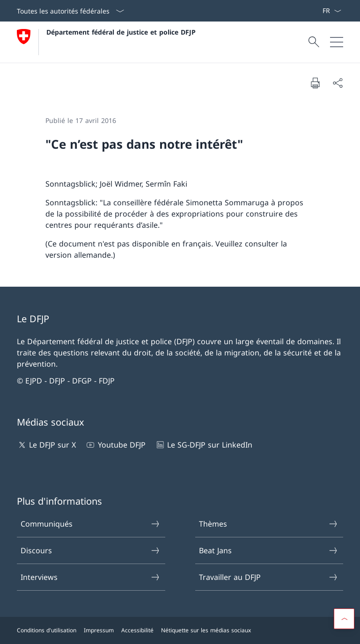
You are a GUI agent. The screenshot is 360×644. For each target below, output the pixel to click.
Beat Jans (269, 550)
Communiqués (90, 524)
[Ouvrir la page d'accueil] (106, 42)
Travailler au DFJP (269, 577)
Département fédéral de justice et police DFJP (121, 32)
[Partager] (338, 83)
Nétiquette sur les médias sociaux (206, 630)
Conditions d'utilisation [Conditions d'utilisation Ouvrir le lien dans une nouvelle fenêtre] (47, 630)
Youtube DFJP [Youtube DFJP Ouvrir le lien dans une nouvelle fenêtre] (115, 445)
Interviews (90, 577)
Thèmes (269, 524)
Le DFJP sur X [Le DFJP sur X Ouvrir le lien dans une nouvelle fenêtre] (46, 445)
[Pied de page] (180, 630)
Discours (90, 550)
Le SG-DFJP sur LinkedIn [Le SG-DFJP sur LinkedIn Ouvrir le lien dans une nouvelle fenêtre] (204, 445)
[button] (344, 619)
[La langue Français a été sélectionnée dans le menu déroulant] (332, 11)
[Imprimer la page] (315, 83)
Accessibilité (137, 630)
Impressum (99, 630)
